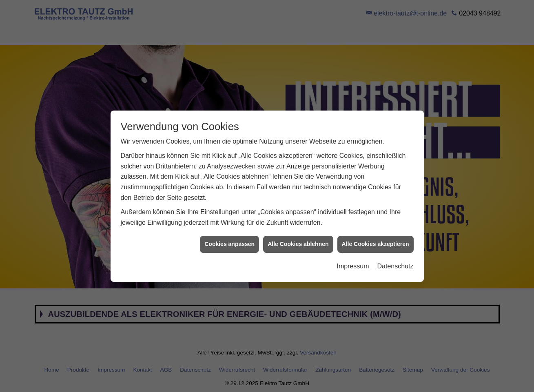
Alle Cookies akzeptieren (376, 242)
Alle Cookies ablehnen (298, 242)
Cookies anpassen (229, 242)
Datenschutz (396, 265)
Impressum (353, 265)
